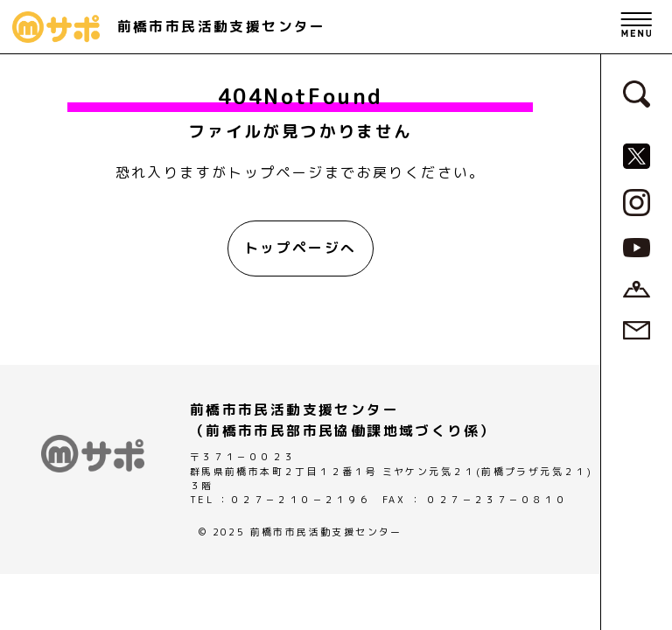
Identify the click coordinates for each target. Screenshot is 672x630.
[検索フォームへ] (637, 93)
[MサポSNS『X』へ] (637, 155)
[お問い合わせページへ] (637, 329)
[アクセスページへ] (637, 288)
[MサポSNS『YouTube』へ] (637, 247)
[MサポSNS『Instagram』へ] (637, 201)
